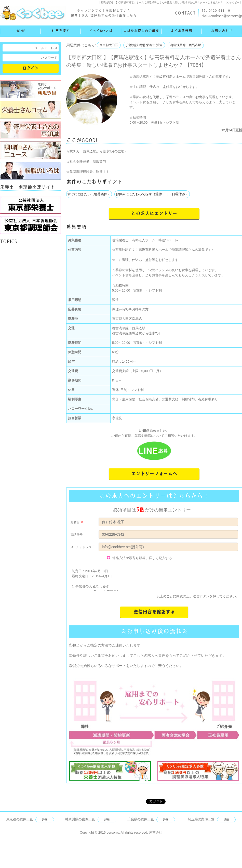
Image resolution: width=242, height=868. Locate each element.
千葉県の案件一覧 (141, 819)
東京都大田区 (109, 45)
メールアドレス (81, 547)
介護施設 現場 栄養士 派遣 (144, 45)
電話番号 (76, 535)
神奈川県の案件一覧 (80, 819)
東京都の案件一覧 (20, 819)
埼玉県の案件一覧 (201, 819)
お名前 (75, 522)
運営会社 (156, 832)
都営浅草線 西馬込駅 (186, 45)
